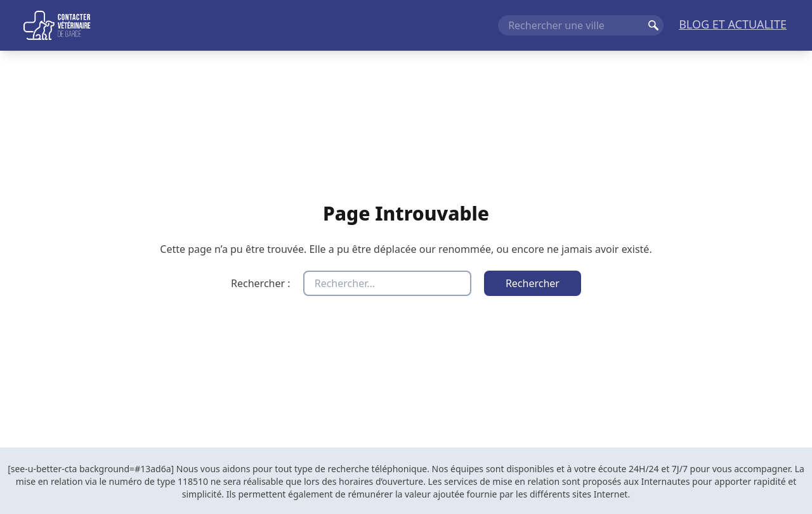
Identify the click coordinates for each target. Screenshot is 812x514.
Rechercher (653, 25)
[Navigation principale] (406, 25)
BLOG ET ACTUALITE (733, 24)
